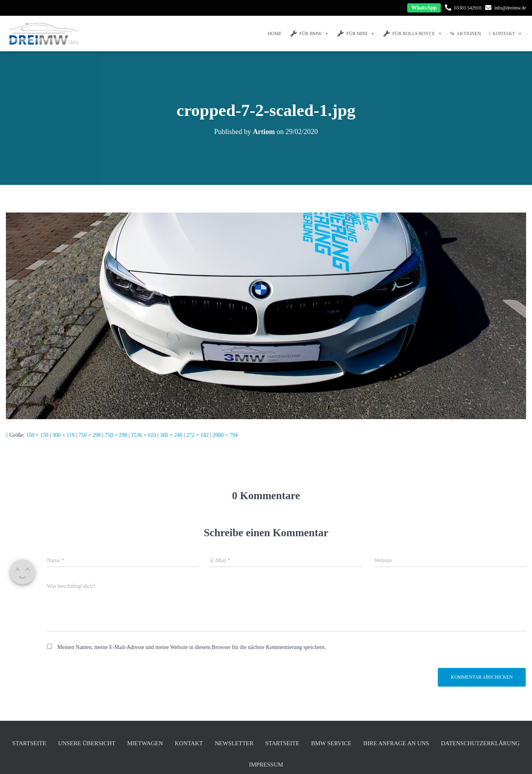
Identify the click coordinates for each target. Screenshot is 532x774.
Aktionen (466, 34)
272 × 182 (198, 435)
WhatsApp (424, 8)
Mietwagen (145, 743)
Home (274, 34)
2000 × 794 (225, 435)
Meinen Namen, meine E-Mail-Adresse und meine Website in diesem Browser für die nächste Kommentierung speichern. (192, 647)
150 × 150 (37, 435)
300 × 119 (63, 435)
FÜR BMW (309, 34)
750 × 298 (90, 435)
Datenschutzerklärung (480, 743)
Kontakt (506, 34)
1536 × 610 (143, 435)
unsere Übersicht (86, 743)
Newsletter (234, 743)
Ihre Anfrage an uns (396, 743)
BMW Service (331, 743)
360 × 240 (171, 435)
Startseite (29, 743)
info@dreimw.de (510, 8)
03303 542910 (468, 8)
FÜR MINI (356, 34)
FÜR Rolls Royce (412, 34)
